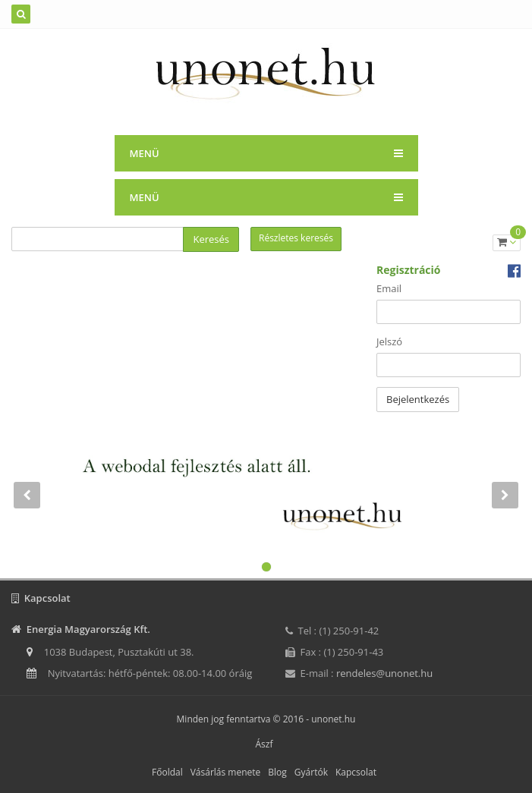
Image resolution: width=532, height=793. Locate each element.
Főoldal (167, 772)
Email (389, 288)
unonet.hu (333, 719)
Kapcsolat (356, 772)
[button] (27, 519)
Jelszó (389, 341)
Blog (277, 772)
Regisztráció (409, 270)
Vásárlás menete (226, 772)
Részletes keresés (296, 238)
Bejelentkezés (418, 399)
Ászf (264, 744)
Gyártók (311, 772)
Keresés (211, 239)
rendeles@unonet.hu (384, 673)
